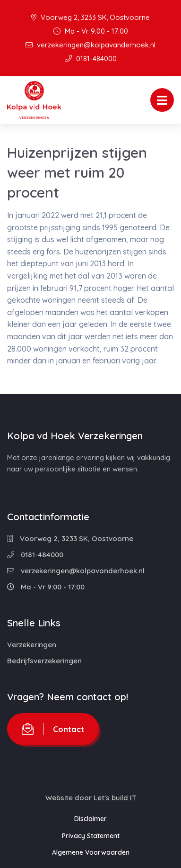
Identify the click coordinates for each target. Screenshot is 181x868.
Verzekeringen (32, 645)
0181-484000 (91, 59)
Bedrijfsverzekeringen (44, 661)
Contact (53, 729)
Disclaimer (90, 819)
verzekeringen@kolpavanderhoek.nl (90, 45)
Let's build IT (115, 798)
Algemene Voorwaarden (91, 852)
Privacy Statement (91, 836)
